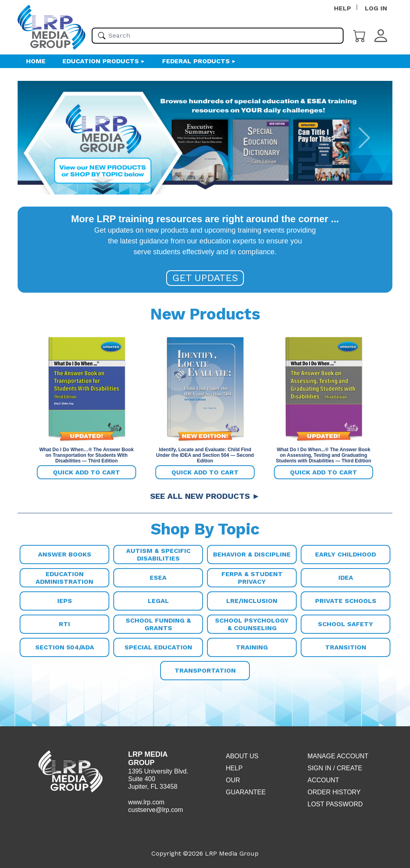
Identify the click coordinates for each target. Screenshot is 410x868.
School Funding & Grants (158, 624)
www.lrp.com (146, 802)
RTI (64, 624)
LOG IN (376, 8)
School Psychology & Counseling (252, 624)
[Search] (102, 36)
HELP (343, 8)
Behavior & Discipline (252, 554)
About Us (242, 756)
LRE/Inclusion (252, 601)
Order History (334, 792)
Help (234, 768)
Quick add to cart (86, 472)
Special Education (158, 647)
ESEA (158, 578)
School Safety (346, 624)
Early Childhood (346, 554)
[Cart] (360, 35)
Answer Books (65, 554)
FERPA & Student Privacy (252, 578)
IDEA (346, 578)
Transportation (205, 670)
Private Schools (346, 601)
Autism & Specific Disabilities (158, 555)
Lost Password (335, 804)
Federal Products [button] (196, 61)
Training (252, 647)
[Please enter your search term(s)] (218, 36)
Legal (158, 601)
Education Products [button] (101, 61)
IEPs (65, 601)
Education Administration (64, 578)
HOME (36, 61)
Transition (346, 647)
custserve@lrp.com (156, 810)
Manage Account (338, 756)
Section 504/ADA (65, 647)
